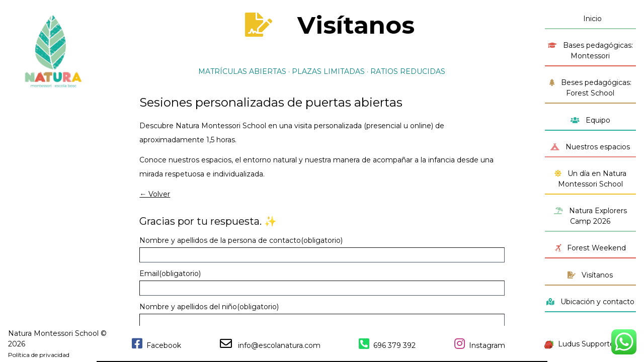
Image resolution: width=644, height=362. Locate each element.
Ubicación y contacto (590, 302)
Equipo (590, 120)
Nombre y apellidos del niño (209, 307)
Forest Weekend (590, 248)
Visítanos (590, 275)
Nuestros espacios (590, 147)
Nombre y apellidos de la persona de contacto (241, 240)
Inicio (590, 19)
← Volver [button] (155, 194)
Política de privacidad (39, 355)
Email (170, 274)
